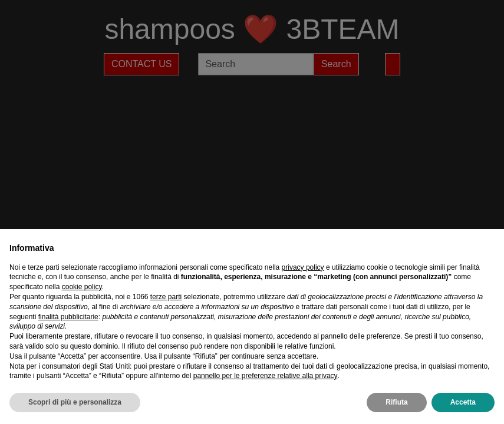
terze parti (166, 297)
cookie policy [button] (82, 287)
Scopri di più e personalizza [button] (75, 402)
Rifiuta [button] (396, 402)
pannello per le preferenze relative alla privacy (266, 376)
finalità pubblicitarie (68, 317)
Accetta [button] (463, 402)
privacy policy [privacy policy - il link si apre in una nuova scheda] (303, 267)
